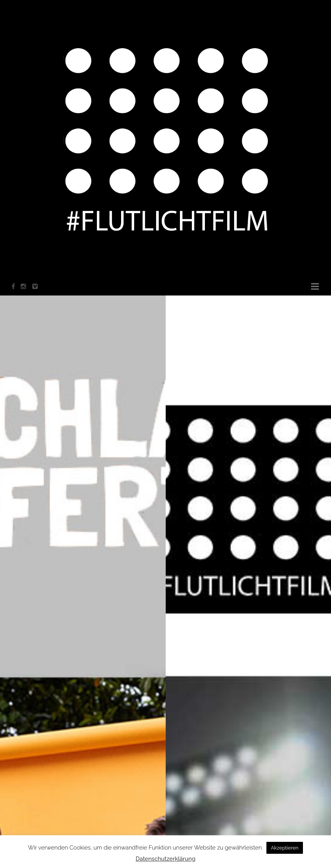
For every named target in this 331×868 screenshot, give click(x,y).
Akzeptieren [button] (285, 848)
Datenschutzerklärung (166, 859)
